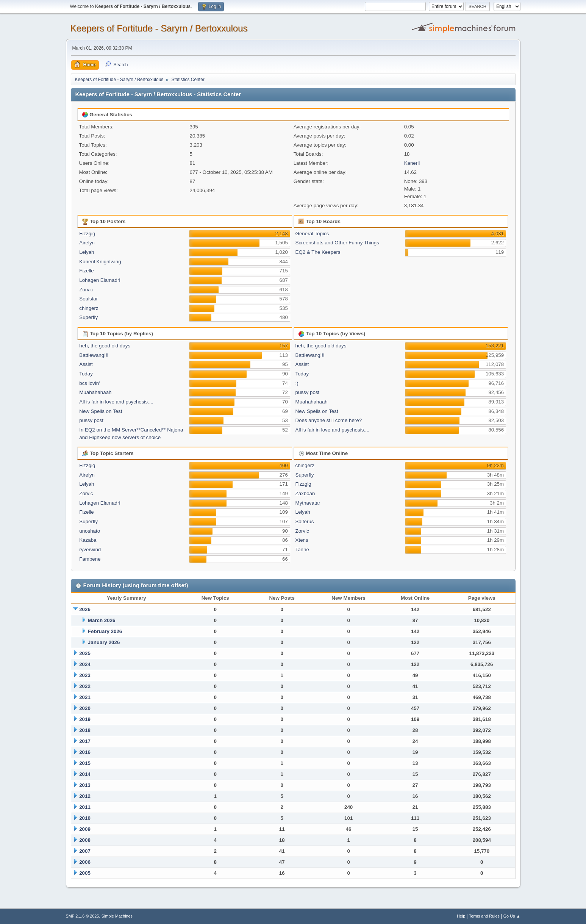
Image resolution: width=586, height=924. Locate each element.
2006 (85, 862)
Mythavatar (308, 503)
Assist (86, 364)
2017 (85, 741)
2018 (85, 730)
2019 (85, 719)
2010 (85, 818)
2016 (85, 752)
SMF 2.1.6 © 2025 (83, 916)
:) (297, 383)
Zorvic (86, 290)
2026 (85, 609)
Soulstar (88, 299)
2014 (85, 774)
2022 (85, 686)
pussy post (91, 420)
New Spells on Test (101, 411)
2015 (85, 763)
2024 (85, 664)
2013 (85, 785)
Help (461, 916)
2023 (85, 675)
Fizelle (87, 271)
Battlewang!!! (94, 355)
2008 (85, 840)
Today (86, 374)
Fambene (90, 559)
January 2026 (104, 642)
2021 (85, 697)
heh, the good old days (105, 346)
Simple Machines (117, 916)
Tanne (302, 550)
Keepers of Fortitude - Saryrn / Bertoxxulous (159, 28)
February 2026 (105, 631)
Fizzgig (87, 234)
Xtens (302, 540)
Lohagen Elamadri (100, 280)
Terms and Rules (484, 916)
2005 (85, 873)
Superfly (88, 317)
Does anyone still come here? (329, 420)
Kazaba (88, 540)
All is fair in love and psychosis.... (116, 402)
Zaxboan (305, 493)
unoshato (90, 531)
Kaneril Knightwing (100, 262)
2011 (85, 807)
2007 (85, 851)
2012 (85, 796)
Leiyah (87, 252)
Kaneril (412, 163)
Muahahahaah (95, 392)
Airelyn (87, 243)
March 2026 (102, 620)
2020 (85, 708)
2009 (85, 829)
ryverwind (90, 550)
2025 (85, 653)
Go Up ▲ (512, 916)
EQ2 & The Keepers (318, 252)
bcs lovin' (89, 383)
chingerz (89, 308)
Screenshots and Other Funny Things (337, 243)
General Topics (312, 234)
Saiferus (305, 521)
